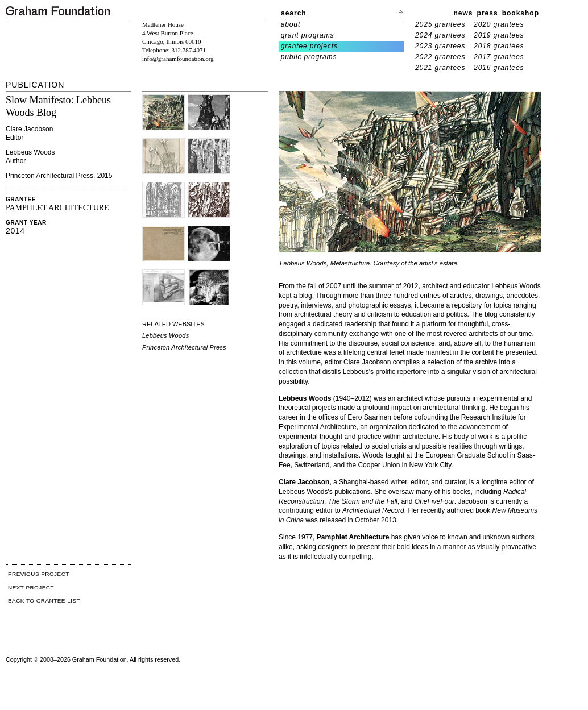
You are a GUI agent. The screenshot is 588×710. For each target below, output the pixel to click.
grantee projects (309, 46)
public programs (309, 57)
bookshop (521, 13)
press (488, 13)
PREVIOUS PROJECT (39, 574)
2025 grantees (440, 24)
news (463, 13)
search (294, 13)
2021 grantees (440, 68)
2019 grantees (499, 35)
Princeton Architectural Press (184, 347)
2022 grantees (440, 57)
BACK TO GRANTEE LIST (44, 601)
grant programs (308, 35)
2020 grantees (499, 24)
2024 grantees (440, 35)
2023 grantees (440, 46)
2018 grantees (499, 46)
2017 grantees (499, 57)
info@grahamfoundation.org (178, 59)
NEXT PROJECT (31, 587)
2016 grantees (499, 68)
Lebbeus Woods (165, 335)
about (291, 24)
